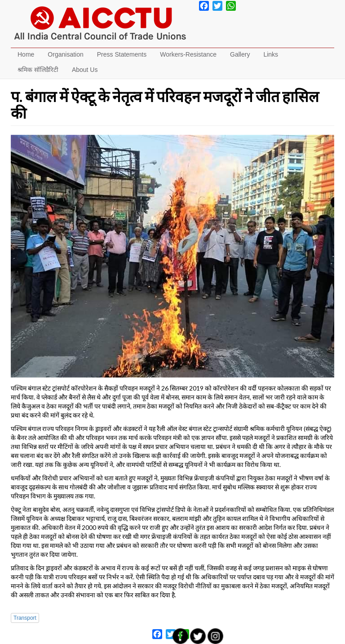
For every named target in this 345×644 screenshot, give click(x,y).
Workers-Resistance (188, 54)
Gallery (240, 54)
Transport (25, 618)
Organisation (65, 54)
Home (26, 54)
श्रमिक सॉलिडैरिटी (38, 70)
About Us (85, 70)
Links (271, 54)
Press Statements (122, 54)
